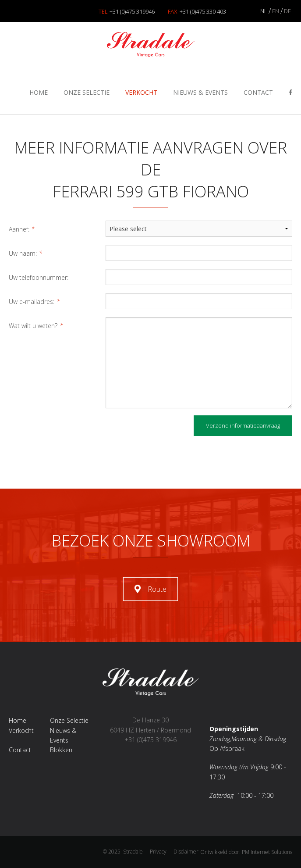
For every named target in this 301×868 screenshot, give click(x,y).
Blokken (61, 750)
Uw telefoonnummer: (39, 277)
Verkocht (141, 92)
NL (264, 11)
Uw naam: (26, 253)
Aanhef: (22, 229)
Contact (258, 92)
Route (157, 589)
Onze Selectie (87, 92)
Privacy (158, 852)
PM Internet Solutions (267, 852)
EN (276, 11)
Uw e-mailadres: (34, 302)
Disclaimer (186, 852)
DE (287, 11)
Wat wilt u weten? (36, 326)
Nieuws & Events (200, 92)
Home (39, 92)
